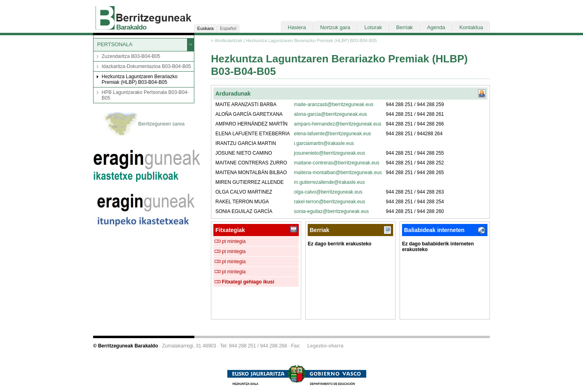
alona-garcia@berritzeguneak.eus (330, 114)
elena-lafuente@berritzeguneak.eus (332, 134)
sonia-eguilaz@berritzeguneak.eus (331, 211)
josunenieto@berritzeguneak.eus (330, 153)
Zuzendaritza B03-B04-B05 (131, 56)
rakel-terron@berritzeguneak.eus (330, 202)
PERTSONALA (115, 44)
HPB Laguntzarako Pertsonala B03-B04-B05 (145, 95)
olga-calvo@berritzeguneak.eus (328, 192)
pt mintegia (234, 241)
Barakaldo (131, 27)
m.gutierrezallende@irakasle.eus (329, 182)
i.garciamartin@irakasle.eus (324, 143)
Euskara (205, 28)
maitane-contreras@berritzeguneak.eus (337, 163)
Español (228, 28)
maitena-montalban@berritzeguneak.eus (338, 173)
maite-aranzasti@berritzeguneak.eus (334, 104)
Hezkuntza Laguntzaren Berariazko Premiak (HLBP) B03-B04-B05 (139, 79)
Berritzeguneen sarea (144, 124)
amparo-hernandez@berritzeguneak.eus (338, 124)
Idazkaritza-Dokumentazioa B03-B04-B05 (146, 66)
